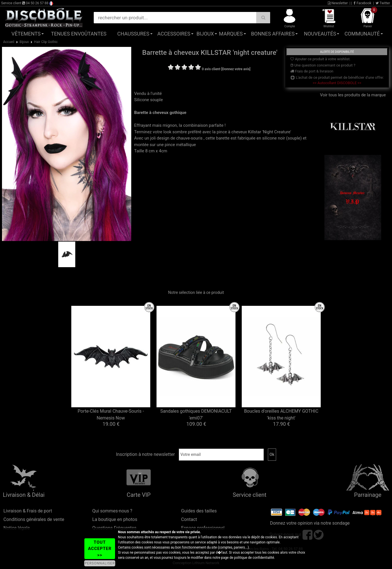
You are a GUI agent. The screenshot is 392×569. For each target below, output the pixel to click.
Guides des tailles (199, 511)
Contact (189, 519)
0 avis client (211, 69)
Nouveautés (320, 34)
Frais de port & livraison (312, 71)
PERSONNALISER (100, 563)
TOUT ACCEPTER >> (100, 549)
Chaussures (133, 34)
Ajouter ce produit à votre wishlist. (320, 59)
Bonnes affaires (273, 34)
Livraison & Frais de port (28, 511)
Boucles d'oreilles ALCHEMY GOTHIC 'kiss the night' (281, 415)
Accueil (9, 42)
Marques (231, 34)
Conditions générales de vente (34, 519)
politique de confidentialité (254, 558)
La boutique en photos (115, 519)
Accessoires (174, 34)
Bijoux (205, 34)
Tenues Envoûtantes (79, 34)
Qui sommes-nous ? (112, 511)
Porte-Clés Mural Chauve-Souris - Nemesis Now (111, 415)
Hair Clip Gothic (46, 42)
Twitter (383, 3)
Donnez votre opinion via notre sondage (310, 523)
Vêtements (26, 34)
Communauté (362, 34)
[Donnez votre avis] (236, 69)
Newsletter (338, 3)
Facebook (362, 3)
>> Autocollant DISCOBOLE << (337, 83)
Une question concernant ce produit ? (323, 65)
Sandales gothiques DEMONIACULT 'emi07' (196, 415)
